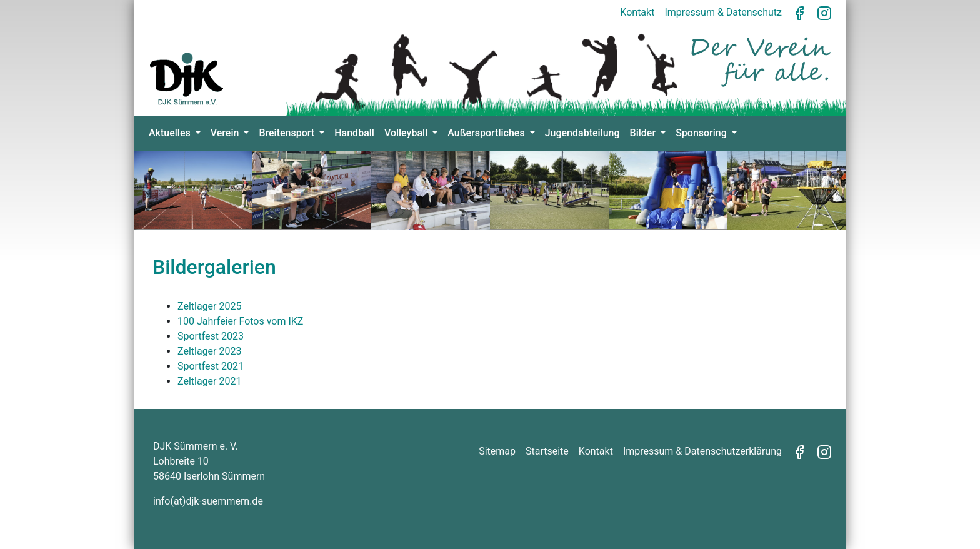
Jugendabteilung (582, 133)
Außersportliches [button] (487, 133)
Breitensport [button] (288, 133)
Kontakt (637, 12)
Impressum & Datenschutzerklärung (702, 451)
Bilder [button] (644, 133)
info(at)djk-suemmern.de (208, 501)
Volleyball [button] (407, 133)
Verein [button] (226, 133)
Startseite (547, 451)
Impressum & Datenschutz (723, 12)
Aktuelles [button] (171, 133)
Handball (354, 133)
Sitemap (497, 451)
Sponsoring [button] (702, 133)
